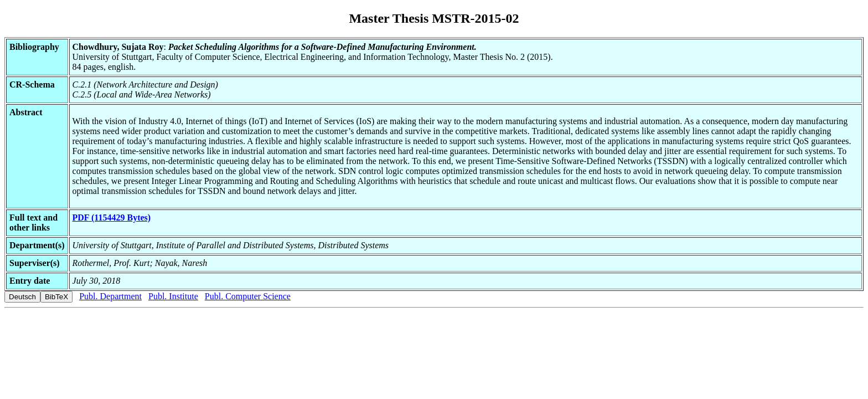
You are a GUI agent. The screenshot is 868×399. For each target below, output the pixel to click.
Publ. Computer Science (248, 296)
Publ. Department (110, 296)
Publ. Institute (173, 296)
